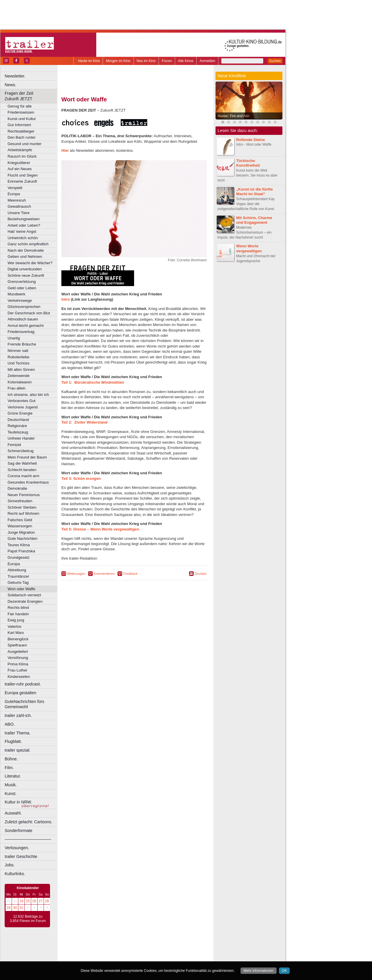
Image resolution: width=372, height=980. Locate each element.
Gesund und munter (25, 144)
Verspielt (15, 188)
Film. (9, 768)
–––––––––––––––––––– (28, 839)
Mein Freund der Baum (27, 457)
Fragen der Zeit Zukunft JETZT (32, 96)
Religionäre (17, 426)
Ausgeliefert (18, 652)
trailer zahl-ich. (18, 715)
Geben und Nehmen (25, 257)
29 (9, 908)
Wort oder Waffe (21, 589)
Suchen (275, 61)
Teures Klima (19, 545)
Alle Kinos (186, 61)
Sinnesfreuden (20, 501)
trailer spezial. (18, 750)
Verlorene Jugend (23, 407)
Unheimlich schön (23, 238)
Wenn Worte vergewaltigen (249, 248)
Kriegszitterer (19, 163)
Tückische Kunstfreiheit (248, 163)
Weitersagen (76, 574)
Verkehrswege (20, 300)
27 (41, 901)
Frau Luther (17, 670)
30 (15, 908)
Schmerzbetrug (21, 451)
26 (34, 901)
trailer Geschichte (21, 856)
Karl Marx (16, 633)
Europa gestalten (21, 693)
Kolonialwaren (20, 382)
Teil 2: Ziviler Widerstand (84, 422)
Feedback (130, 574)
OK (284, 971)
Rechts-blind (18, 608)
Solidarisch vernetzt (24, 595)
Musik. (11, 785)
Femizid (14, 445)
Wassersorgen (20, 526)
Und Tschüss (18, 363)
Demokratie (17, 488)
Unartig (14, 338)
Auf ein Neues (20, 169)
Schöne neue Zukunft (26, 275)
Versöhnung (18, 658)
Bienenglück (18, 639)
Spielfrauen (17, 645)
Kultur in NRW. (18, 802)
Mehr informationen (258, 971)
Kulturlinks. (15, 874)
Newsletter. (15, 76)
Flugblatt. (13, 741)
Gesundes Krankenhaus (28, 482)
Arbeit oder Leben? (24, 225)
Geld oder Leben (22, 288)
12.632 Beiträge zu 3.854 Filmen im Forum (28, 919)
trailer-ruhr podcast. (23, 684)
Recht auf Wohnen (23, 513)
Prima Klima (18, 664)
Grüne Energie (20, 413)
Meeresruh (17, 200)
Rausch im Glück (22, 156)
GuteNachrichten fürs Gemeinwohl (24, 704)
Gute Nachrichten (23, 539)
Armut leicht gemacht (26, 326)
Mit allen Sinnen (21, 370)
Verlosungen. (17, 848)
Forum (167, 61)
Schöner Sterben (22, 507)
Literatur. (13, 776)
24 (21, 901)
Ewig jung (16, 620)
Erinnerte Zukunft (22, 181)
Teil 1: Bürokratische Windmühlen (93, 382)
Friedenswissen (21, 112)
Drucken (201, 574)
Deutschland (18, 420)
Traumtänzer (18, 576)
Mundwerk (16, 294)
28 (47, 901)
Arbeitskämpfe (20, 150)
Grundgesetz (19, 557)
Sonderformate (18, 831)
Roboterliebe (18, 357)
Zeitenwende (19, 376)
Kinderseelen (19, 677)
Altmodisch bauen (23, 319)
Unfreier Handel (21, 438)
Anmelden (207, 61)
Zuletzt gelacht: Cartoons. (29, 822)
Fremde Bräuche (22, 344)
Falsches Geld (20, 520)
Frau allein (17, 388)
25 (28, 901)
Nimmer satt (18, 351)
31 (21, 908)
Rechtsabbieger (21, 131)
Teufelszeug (18, 432)
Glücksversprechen (24, 307)
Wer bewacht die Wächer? (30, 263)
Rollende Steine (251, 140)
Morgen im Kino (118, 61)
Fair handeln (18, 614)
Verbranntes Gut (22, 401)
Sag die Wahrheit (22, 463)
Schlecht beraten (22, 470)
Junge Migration (21, 532)
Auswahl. (13, 813)
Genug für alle (20, 106)
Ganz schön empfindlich (28, 244)
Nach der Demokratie (26, 250)
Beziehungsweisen (24, 219)
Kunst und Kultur (22, 119)
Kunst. (11, 794)
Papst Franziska (21, 551)
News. (10, 85)
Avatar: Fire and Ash (234, 116)
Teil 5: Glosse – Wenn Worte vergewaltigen (100, 529)
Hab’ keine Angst (22, 231)
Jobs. (10, 865)
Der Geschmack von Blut (29, 313)
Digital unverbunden (25, 269)
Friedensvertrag (21, 332)
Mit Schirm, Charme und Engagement (254, 220)
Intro (66, 299)
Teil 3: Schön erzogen (81, 478)
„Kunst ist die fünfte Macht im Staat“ (254, 192)
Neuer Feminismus (24, 495)
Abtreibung (17, 570)
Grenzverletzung (22, 282)
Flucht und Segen (23, 175)
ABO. (10, 724)
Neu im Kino (146, 61)
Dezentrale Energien (25, 601)
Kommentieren (104, 574)
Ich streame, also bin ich (28, 395)
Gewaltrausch (19, 206)
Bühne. (11, 759)
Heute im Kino (89, 61)
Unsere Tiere (19, 213)
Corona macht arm (23, 476)
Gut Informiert (19, 125)
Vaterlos (14, 626)
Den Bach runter (22, 137)
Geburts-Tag (18, 582)
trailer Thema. (18, 733)
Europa (14, 194)
